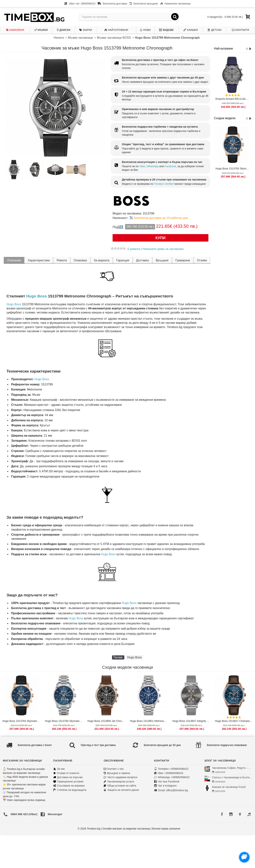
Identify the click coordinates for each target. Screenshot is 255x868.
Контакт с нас (114, 769)
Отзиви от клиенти (66, 773)
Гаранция (123, 260)
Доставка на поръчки (68, 777)
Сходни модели (225, 118)
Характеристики (39, 260)
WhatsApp (153, 166)
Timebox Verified (164, 184)
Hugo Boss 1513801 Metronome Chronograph (149, 721)
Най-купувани (223, 48)
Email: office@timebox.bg (171, 790)
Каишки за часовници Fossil (229, 787)
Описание (14, 260)
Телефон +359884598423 (171, 769)
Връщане (162, 260)
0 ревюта (134, 249)
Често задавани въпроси (120, 777)
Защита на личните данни (121, 790)
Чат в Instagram (165, 786)
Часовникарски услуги (119, 782)
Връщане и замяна (117, 773)
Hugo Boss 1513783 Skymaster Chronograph (233, 169)
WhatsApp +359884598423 (172, 777)
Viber (142, 166)
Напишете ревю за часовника (163, 249)
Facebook (170, 166)
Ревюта (62, 260)
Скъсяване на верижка (69, 786)
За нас (59, 769)
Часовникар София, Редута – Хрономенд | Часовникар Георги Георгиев (232, 768)
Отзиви (202, 260)
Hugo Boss (37, 296)
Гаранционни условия (68, 782)
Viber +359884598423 (169, 773)
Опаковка (80, 260)
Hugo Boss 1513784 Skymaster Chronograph (64, 721)
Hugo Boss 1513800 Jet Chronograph (107, 721)
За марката (102, 260)
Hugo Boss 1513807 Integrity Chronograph (192, 721)
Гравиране (183, 260)
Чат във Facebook (167, 782)
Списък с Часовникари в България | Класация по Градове (232, 777)
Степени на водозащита (70, 790)
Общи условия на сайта (120, 786)
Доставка (143, 260)
